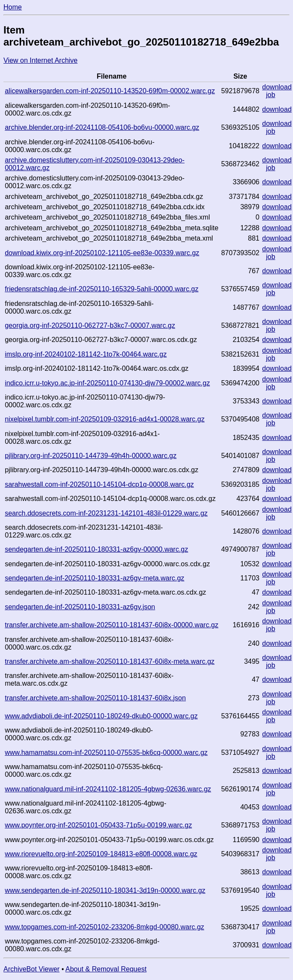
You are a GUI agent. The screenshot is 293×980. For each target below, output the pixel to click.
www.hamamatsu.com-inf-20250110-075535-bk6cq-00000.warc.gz (106, 753)
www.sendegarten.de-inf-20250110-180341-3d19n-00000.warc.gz (105, 890)
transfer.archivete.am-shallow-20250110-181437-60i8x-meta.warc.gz (109, 661)
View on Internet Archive (40, 60)
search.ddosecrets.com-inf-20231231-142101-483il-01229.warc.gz (106, 513)
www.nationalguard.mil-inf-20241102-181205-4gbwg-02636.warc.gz (108, 789)
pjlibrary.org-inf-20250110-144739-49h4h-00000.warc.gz (91, 456)
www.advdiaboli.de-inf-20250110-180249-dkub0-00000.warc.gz (101, 716)
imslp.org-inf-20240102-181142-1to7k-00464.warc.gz (86, 354)
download (277, 87)
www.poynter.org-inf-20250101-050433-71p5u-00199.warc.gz (98, 825)
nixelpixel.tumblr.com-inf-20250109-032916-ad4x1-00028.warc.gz (105, 419)
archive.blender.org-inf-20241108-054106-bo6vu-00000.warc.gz (102, 127)
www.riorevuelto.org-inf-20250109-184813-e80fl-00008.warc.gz (101, 854)
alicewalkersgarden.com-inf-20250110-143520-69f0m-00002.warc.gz (110, 91)
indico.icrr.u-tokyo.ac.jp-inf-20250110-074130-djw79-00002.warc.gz (107, 383)
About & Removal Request (106, 969)
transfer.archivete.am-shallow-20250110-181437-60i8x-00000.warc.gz (111, 625)
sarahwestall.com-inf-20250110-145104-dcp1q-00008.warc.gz (99, 484)
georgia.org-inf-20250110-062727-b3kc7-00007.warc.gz (90, 325)
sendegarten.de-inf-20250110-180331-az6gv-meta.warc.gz (94, 578)
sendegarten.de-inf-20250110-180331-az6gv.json (80, 607)
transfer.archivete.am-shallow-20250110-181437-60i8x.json (95, 698)
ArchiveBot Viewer (31, 969)
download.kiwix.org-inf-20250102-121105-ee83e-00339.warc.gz (102, 253)
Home (13, 7)
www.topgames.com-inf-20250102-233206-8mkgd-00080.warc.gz (104, 927)
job (270, 95)
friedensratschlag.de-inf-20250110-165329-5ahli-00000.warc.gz (102, 289)
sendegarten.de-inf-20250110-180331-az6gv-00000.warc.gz (96, 549)
